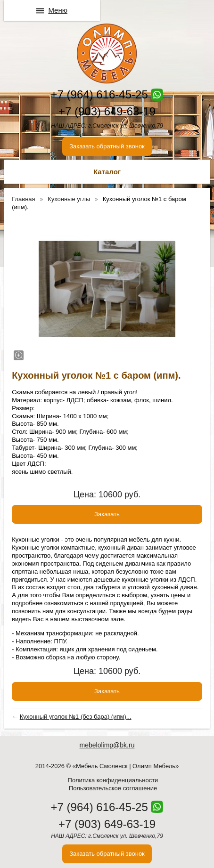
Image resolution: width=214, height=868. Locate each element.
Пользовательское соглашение (113, 788)
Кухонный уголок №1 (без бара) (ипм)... (76, 717)
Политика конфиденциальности (113, 780)
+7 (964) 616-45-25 (99, 94)
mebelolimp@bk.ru (107, 745)
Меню (58, 10)
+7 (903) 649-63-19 (107, 111)
